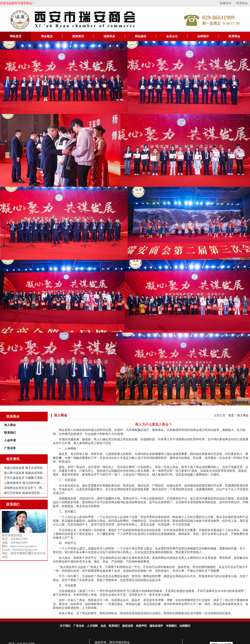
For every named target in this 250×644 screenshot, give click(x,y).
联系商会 (242, 3)
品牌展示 (203, 36)
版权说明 (128, 626)
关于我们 (65, 626)
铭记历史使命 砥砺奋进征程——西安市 (25, 493)
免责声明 (141, 626)
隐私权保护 (156, 626)
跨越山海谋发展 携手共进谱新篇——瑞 (25, 468)
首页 (231, 415)
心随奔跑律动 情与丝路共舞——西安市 (25, 483)
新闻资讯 (78, 36)
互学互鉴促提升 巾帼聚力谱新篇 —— (25, 478)
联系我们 (114, 626)
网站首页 (16, 36)
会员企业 (172, 36)
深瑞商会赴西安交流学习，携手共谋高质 (25, 488)
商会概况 (47, 36)
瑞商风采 (109, 36)
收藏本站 (226, 3)
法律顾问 (185, 626)
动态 (103, 626)
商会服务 (141, 36)
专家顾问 (171, 626)
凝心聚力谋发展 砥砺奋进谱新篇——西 (25, 473)
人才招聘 (92, 626)
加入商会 (61, 415)
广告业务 (79, 626)
